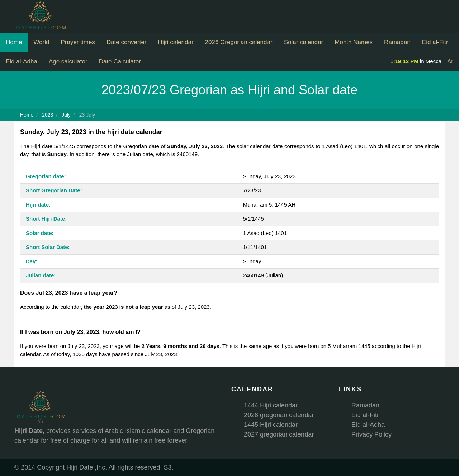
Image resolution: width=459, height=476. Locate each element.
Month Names (354, 42)
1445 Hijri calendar (271, 425)
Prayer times (78, 42)
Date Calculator (120, 62)
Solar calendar (304, 42)
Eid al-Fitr (435, 42)
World (41, 42)
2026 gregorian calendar (279, 415)
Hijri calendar (176, 42)
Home (14, 42)
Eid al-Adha (22, 62)
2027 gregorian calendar (279, 434)
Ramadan (397, 42)
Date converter (127, 42)
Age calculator (68, 62)
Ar (450, 62)
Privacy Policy (372, 434)
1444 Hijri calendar (271, 405)
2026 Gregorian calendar (239, 42)
